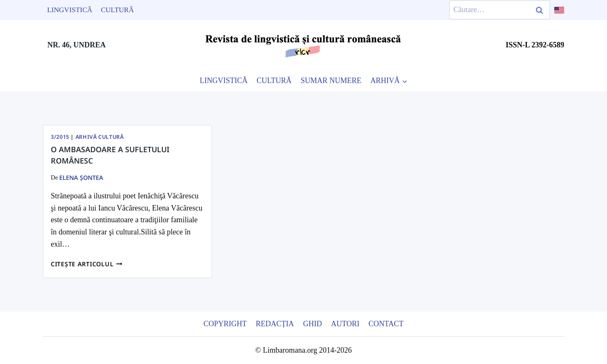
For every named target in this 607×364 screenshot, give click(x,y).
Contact (386, 324)
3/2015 (60, 137)
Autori (345, 324)
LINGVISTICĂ (224, 81)
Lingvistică (70, 10)
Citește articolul (87, 264)
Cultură (117, 10)
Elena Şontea (81, 178)
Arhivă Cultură (100, 137)
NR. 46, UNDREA (77, 45)
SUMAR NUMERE (331, 81)
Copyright (225, 324)
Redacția (275, 324)
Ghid (313, 324)
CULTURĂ (274, 81)
